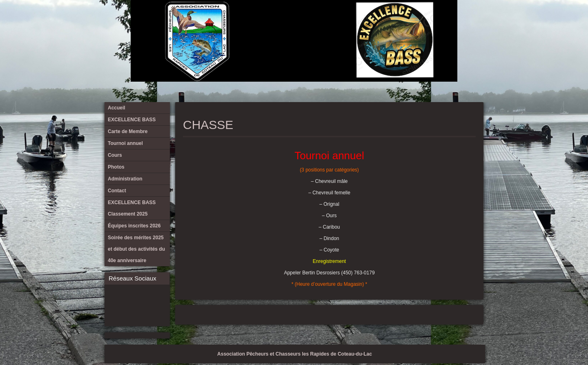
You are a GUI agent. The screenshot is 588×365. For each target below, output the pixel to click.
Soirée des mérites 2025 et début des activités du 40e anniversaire (475, 20)
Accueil (340, 20)
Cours (394, 20)
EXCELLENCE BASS (354, 20)
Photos (408, 20)
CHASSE (208, 125)
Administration (421, 20)
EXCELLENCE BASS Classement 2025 (448, 20)
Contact (434, 20)
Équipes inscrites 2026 (461, 20)
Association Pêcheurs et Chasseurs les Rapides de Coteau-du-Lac (295, 354)
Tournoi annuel (381, 20)
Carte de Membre (367, 20)
